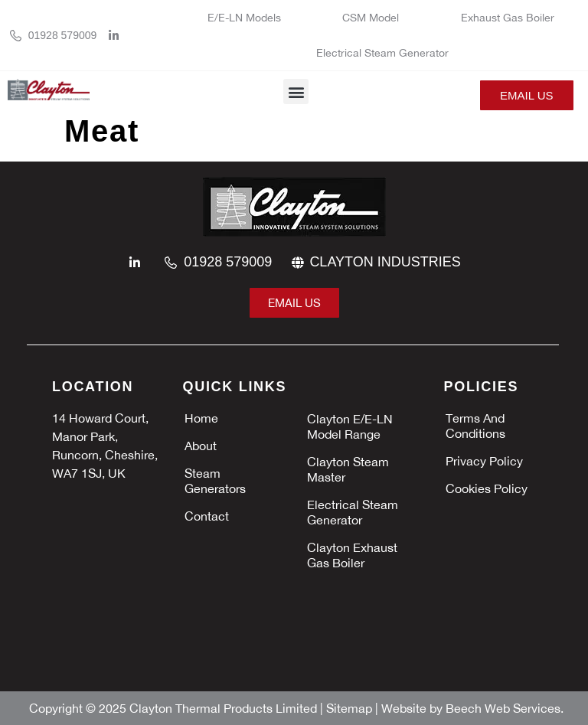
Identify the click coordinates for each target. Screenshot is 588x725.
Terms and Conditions (475, 426)
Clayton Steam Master (348, 469)
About (201, 446)
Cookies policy (487, 488)
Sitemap (351, 708)
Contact (207, 516)
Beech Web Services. (505, 708)
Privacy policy (484, 461)
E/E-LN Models (244, 18)
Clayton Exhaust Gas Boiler (352, 555)
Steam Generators (215, 481)
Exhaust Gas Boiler (509, 18)
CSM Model (371, 18)
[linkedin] (118, 36)
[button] (296, 91)
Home (201, 418)
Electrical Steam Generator (382, 53)
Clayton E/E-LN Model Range (350, 426)
